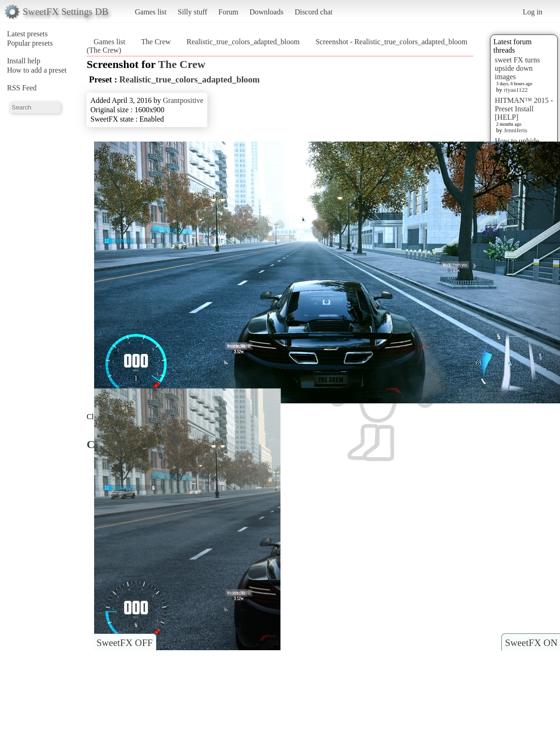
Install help (24, 61)
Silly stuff (193, 12)
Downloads (266, 12)
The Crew (156, 42)
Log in (533, 12)
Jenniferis (516, 130)
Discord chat (313, 12)
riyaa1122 (516, 90)
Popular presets (30, 43)
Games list (151, 12)
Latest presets (27, 34)
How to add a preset (37, 70)
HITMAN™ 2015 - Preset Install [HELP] (524, 109)
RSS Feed (22, 88)
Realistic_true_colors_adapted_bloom (243, 42)
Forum (229, 12)
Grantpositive (183, 100)
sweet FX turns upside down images (517, 68)
